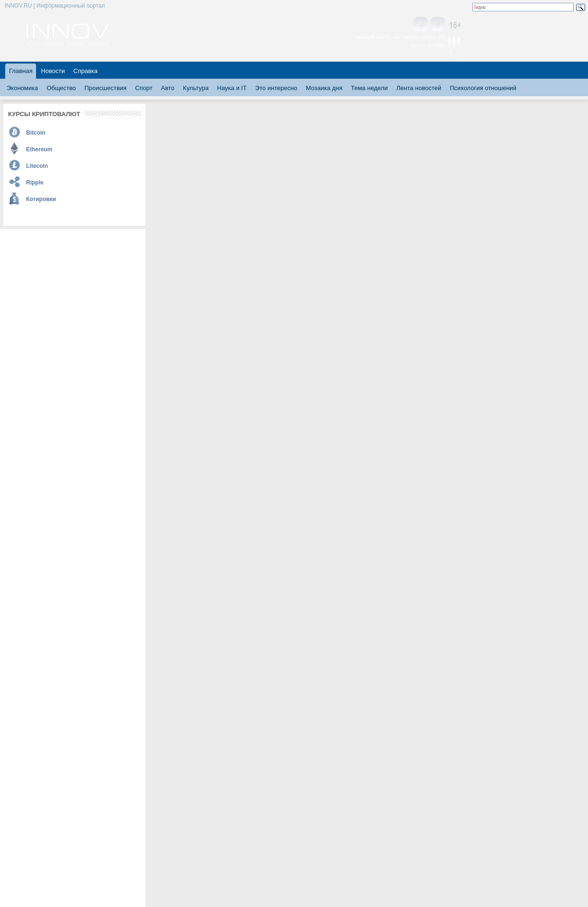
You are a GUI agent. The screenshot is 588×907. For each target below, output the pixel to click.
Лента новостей (419, 88)
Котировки (41, 199)
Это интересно (276, 88)
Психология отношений (483, 88)
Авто (167, 88)
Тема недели (369, 88)
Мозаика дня (324, 88)
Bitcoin (36, 133)
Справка (86, 71)
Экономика (22, 88)
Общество (61, 88)
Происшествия (106, 88)
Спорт (144, 88)
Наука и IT (232, 88)
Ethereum (39, 149)
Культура (196, 88)
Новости (53, 71)
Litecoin (37, 166)
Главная (21, 71)
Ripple (35, 183)
